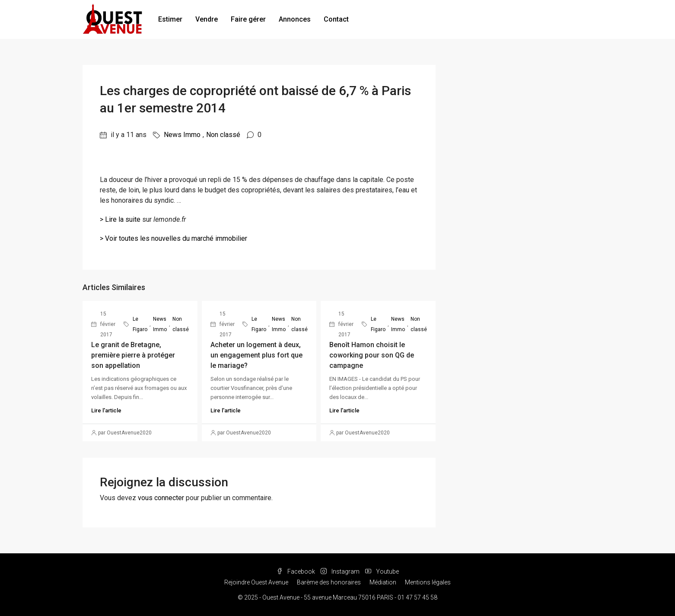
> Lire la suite (120, 219)
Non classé (223, 135)
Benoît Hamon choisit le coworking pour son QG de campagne (372, 355)
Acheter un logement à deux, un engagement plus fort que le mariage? (256, 355)
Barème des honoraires (329, 582)
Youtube (382, 571)
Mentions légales (428, 582)
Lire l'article (106, 410)
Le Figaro (140, 324)
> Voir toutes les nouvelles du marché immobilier (174, 238)
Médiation (383, 582)
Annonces (295, 19)
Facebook (296, 571)
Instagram (341, 571)
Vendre (207, 19)
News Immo (182, 135)
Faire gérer (248, 19)
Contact (336, 19)
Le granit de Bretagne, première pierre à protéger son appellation (133, 355)
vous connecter (161, 498)
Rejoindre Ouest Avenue (256, 582)
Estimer (170, 19)
